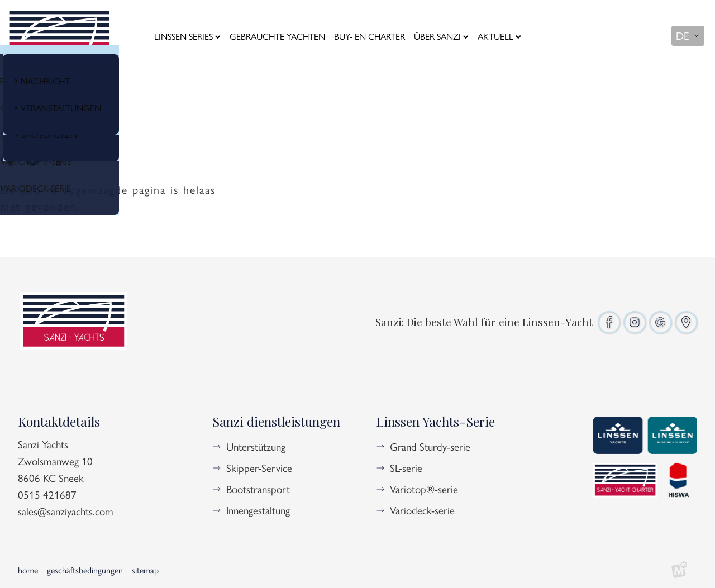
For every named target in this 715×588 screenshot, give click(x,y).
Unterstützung (256, 446)
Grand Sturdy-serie (430, 446)
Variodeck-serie (422, 510)
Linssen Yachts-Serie (435, 421)
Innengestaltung (258, 510)
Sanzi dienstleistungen (276, 421)
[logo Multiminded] (679, 570)
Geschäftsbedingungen (85, 570)
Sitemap (145, 570)
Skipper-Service (259, 467)
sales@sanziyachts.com (66, 511)
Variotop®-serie (424, 489)
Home (28, 570)
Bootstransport (258, 489)
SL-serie (406, 467)
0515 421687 (47, 494)
